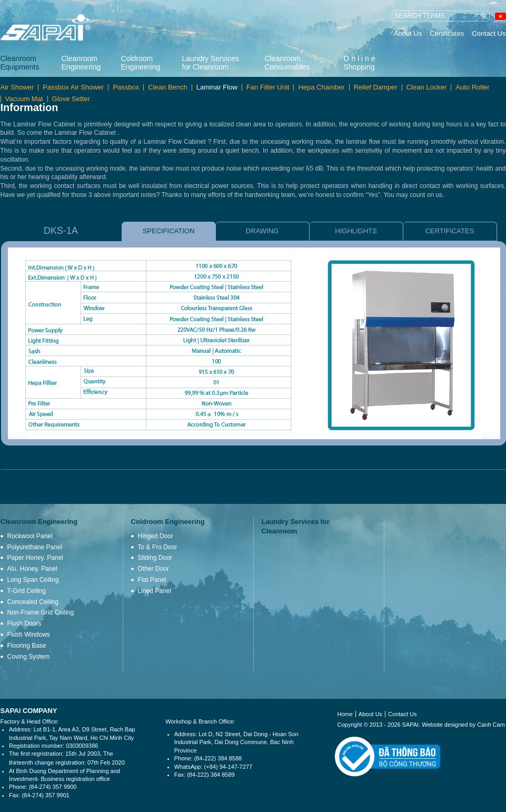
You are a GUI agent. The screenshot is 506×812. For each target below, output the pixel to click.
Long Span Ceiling (33, 580)
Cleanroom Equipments (20, 63)
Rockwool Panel (30, 536)
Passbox (126, 87)
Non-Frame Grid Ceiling (41, 612)
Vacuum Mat (24, 99)
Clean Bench (167, 87)
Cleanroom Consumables (287, 63)
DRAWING (262, 231)
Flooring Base (27, 646)
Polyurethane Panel (35, 547)
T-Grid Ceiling (27, 591)
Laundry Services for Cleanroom (211, 63)
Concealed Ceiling (33, 602)
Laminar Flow (217, 87)
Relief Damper (376, 87)
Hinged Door (156, 536)
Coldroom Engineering (141, 63)
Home (345, 714)
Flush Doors (24, 623)
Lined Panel (155, 591)
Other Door (153, 569)
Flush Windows (29, 635)
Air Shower (17, 87)
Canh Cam (491, 725)
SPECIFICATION (169, 231)
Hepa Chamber (321, 87)
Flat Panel (152, 580)
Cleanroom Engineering (81, 63)
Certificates (447, 33)
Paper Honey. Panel (36, 558)
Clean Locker (427, 87)
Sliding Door (155, 558)
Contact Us (489, 33)
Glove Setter (71, 99)
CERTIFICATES (450, 231)
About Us (408, 33)
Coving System (29, 657)
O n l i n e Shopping (360, 63)
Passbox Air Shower (73, 87)
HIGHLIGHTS (356, 231)
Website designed (445, 725)
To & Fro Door (158, 547)
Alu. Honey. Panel (32, 569)
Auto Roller (472, 87)
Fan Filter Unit (268, 87)
